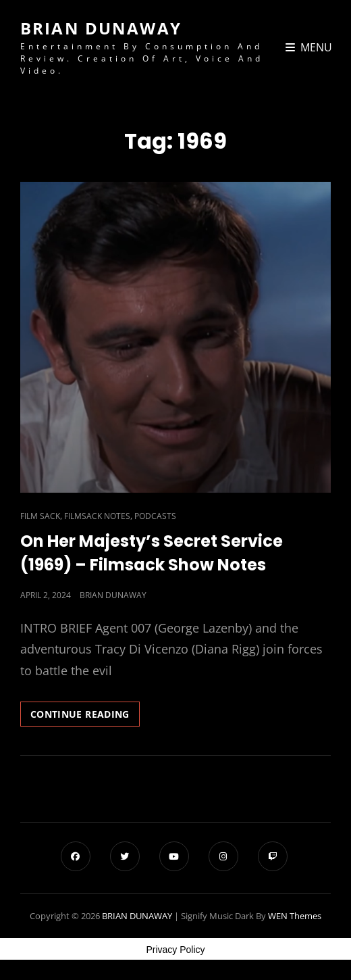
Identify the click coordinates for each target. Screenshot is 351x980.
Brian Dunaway (113, 595)
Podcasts (155, 516)
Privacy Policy (175, 950)
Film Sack (40, 516)
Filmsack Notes (97, 516)
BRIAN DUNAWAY (101, 28)
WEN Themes (295, 916)
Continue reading (85, 716)
